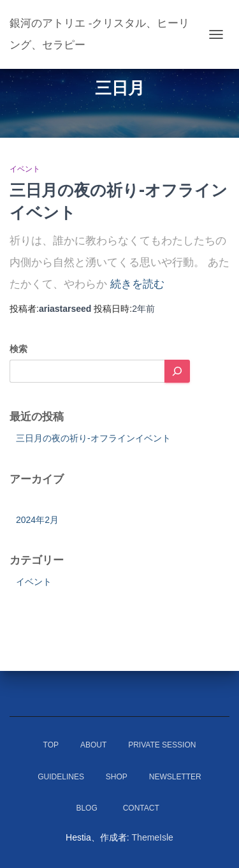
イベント (25, 169)
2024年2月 (37, 520)
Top (51, 745)
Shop (117, 777)
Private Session (162, 745)
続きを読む (137, 284)
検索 (18, 349)
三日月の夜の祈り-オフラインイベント (93, 438)
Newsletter (175, 777)
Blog (86, 808)
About (93, 745)
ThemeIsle (153, 837)
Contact (145, 808)
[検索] (177, 371)
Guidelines (61, 777)
